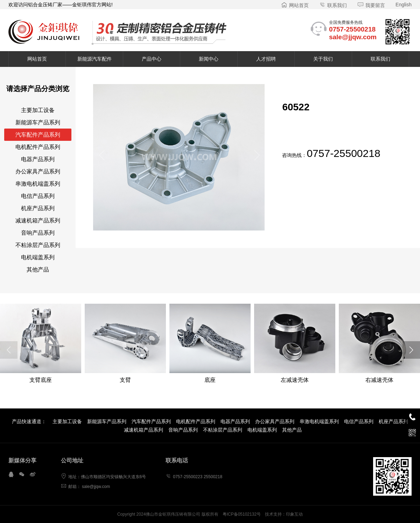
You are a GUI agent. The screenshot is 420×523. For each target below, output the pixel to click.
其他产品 (38, 270)
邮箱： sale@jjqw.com (86, 487)
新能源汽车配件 (94, 59)
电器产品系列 (38, 159)
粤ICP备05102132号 (242, 514)
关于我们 (323, 59)
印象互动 (294, 514)
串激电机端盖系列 (38, 184)
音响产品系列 (38, 233)
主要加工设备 (38, 110)
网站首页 (295, 5)
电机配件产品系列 (38, 147)
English (404, 5)
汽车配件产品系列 (38, 135)
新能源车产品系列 (38, 122)
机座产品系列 (38, 208)
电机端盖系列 (38, 257)
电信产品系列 (38, 196)
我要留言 (371, 5)
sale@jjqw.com (353, 37)
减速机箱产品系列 (38, 221)
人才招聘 (266, 59)
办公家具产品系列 (38, 171)
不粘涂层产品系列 (38, 245)
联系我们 (333, 5)
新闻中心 (209, 59)
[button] (101, 157)
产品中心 (152, 59)
